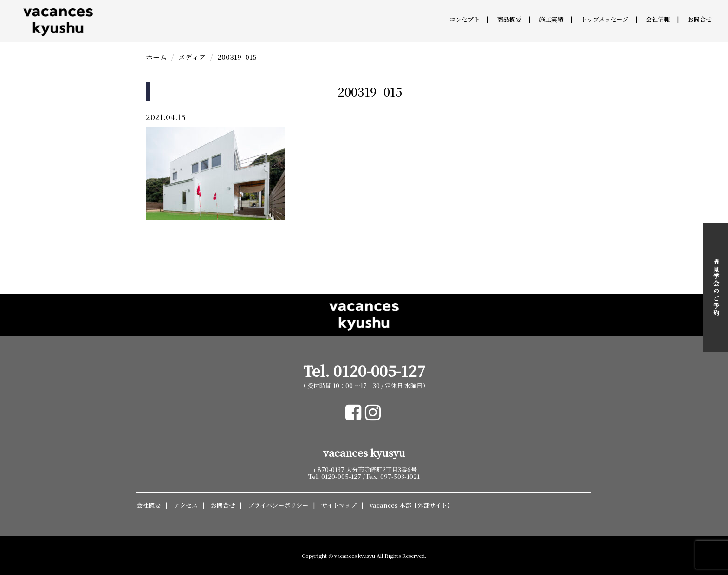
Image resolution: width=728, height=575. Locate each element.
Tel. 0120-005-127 (364, 371)
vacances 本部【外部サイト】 (411, 505)
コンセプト (465, 19)
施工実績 (551, 19)
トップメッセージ (604, 19)
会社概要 (149, 505)
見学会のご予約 (716, 287)
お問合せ (700, 19)
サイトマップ (339, 505)
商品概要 (509, 19)
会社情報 (658, 19)
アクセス (186, 505)
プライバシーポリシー (278, 505)
